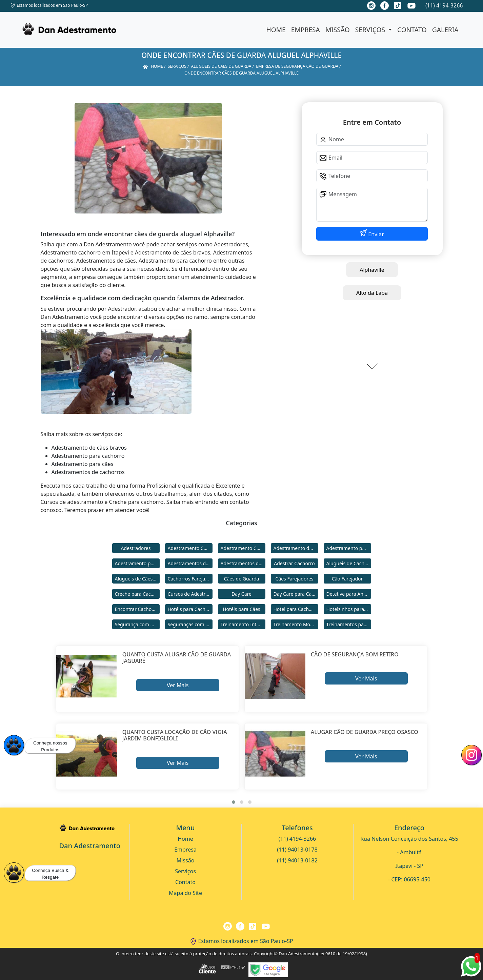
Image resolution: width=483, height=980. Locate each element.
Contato (412, 30)
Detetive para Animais (349, 594)
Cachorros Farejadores (190, 579)
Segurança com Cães (137, 624)
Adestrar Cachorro (294, 563)
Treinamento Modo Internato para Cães (296, 624)
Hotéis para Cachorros (190, 609)
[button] (234, 802)
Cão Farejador (347, 579)
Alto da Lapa (372, 293)
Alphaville (372, 270)
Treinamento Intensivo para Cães (243, 624)
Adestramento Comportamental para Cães (243, 548)
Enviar (375, 234)
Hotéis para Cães (241, 609)
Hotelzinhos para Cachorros (349, 609)
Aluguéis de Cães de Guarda (137, 579)
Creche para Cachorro (137, 594)
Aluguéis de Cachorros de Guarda (349, 563)
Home (276, 30)
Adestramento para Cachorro (349, 548)
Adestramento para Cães (137, 563)
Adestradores (136, 548)
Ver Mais (178, 685)
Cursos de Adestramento (190, 594)
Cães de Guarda (242, 579)
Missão (338, 30)
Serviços (371, 30)
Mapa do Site (185, 893)
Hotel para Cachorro (296, 609)
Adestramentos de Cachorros (190, 563)
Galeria (445, 30)
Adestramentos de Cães (243, 563)
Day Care (241, 594)
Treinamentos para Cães (349, 624)
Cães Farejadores (294, 579)
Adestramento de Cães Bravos (296, 548)
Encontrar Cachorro (137, 609)
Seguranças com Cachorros (190, 624)
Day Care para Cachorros (296, 594)
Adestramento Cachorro (190, 548)
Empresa (306, 30)
